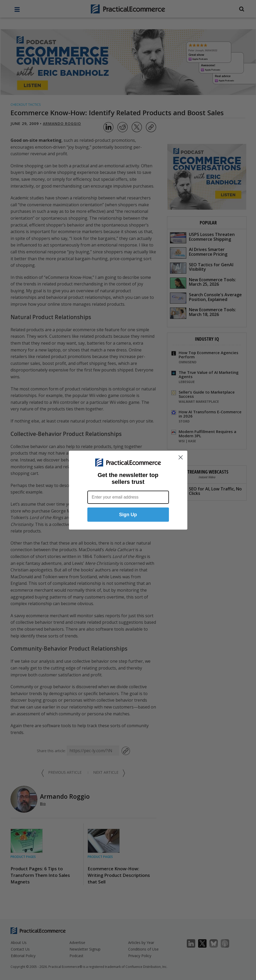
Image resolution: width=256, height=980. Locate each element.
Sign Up (128, 515)
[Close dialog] (181, 457)
